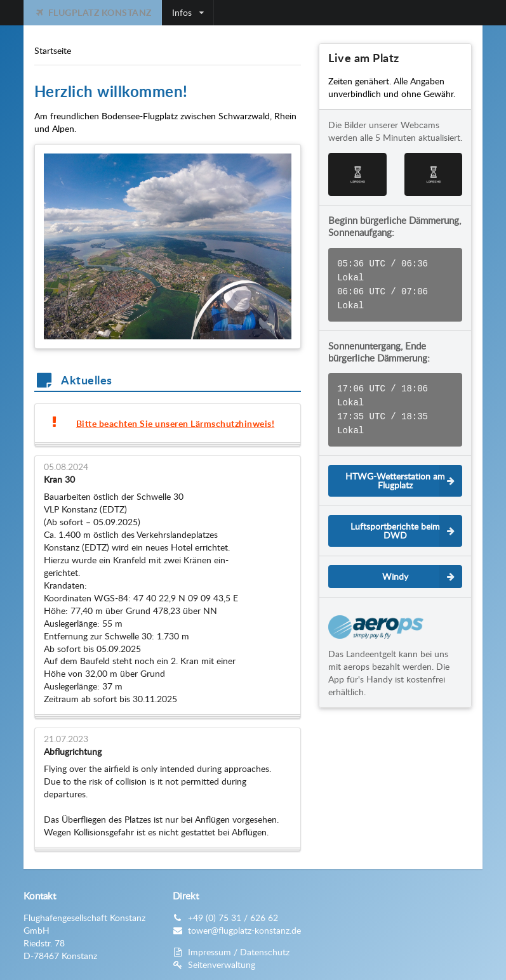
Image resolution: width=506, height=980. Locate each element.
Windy (422, 566)
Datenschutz (265, 952)
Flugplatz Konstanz (93, 12)
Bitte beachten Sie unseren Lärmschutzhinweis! (176, 423)
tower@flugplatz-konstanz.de (244, 930)
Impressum (210, 952)
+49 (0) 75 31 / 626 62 (233, 918)
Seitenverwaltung (222, 964)
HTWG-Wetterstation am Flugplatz (404, 471)
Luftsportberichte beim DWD (406, 521)
